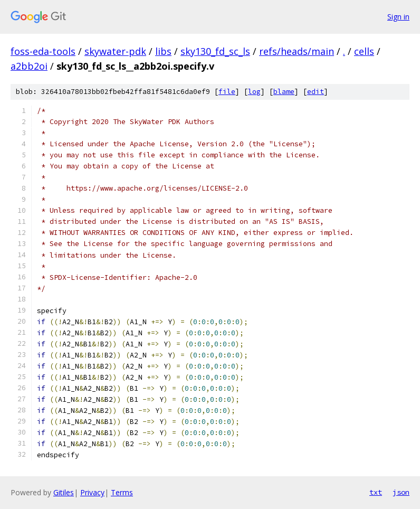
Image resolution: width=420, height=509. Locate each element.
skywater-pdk (115, 51)
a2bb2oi (29, 66)
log (254, 92)
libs (163, 51)
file (227, 92)
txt (376, 492)
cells (364, 51)
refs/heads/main (297, 51)
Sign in (398, 17)
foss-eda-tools (43, 51)
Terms (122, 492)
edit (316, 92)
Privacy (92, 492)
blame (284, 92)
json (401, 492)
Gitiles (64, 492)
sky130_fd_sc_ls (215, 51)
